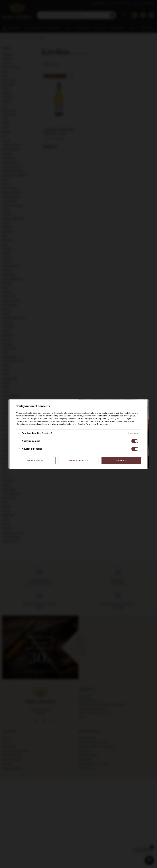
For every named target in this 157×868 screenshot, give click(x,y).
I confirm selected (36, 460)
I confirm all (122, 460)
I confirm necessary (78, 460)
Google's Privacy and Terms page (92, 424)
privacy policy (82, 416)
